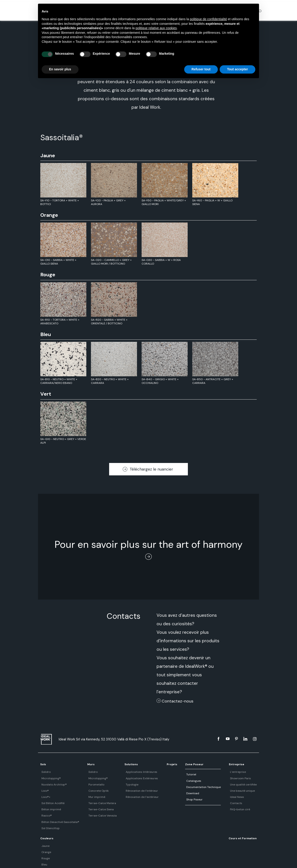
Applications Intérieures (133, 772)
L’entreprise (220, 772)
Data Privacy (156, 860)
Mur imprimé (92, 797)
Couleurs (250, 764)
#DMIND (184, 860)
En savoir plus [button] (60, 69)
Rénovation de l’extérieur (134, 797)
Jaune (248, 772)
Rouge (248, 785)
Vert (246, 797)
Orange (248, 778)
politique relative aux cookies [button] (156, 28)
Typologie (124, 785)
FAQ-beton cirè (222, 809)
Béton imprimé (50, 809)
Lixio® (44, 791)
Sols (43, 764)
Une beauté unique (224, 791)
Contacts (218, 803)
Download (178, 793)
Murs (87, 764)
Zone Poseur (181, 764)
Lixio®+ (45, 797)
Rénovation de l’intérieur (133, 791)
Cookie (171, 860)
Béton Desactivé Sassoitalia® (59, 822)
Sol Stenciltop (49, 828)
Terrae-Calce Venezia (98, 816)
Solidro (45, 772)
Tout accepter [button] (237, 69)
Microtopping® (50, 778)
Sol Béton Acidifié (52, 803)
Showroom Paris (222, 778)
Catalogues (179, 781)
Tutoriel (176, 774)
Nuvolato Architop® (53, 785)
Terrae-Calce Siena (96, 809)
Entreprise (219, 764)
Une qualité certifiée (225, 785)
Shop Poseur (180, 799)
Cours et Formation (54, 838)
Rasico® (45, 816)
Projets (161, 764)
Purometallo (92, 785)
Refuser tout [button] (201, 69)
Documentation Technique (189, 787)
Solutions (124, 764)
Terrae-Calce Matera (97, 803)
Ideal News (219, 797)
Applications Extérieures (133, 778)
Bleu (246, 791)
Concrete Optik (94, 791)
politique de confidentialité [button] (208, 19)
